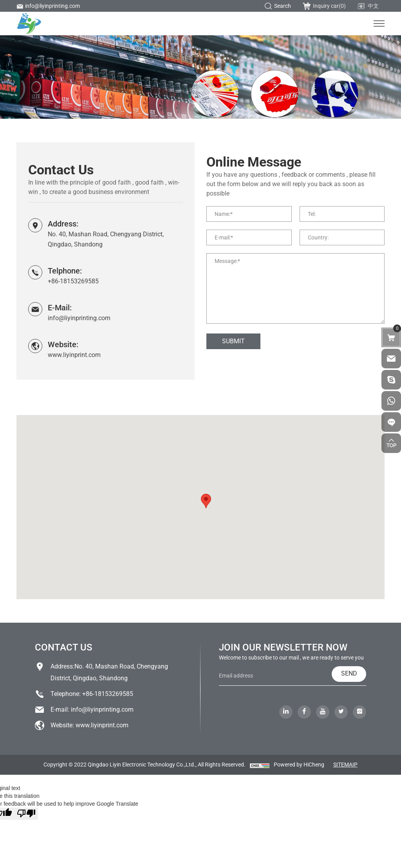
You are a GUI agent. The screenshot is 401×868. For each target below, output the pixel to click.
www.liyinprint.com (74, 355)
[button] (206, 501)
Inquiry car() (324, 6)
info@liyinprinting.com (48, 6)
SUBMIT (233, 341)
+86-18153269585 (73, 281)
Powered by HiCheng (299, 765)
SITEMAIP (345, 765)
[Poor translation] (26, 814)
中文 (368, 6)
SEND (349, 673)
